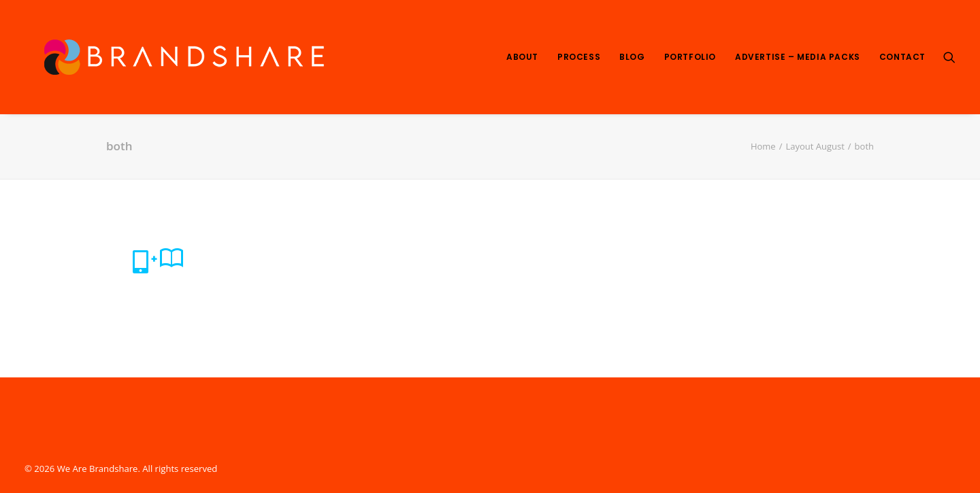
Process (579, 57)
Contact (902, 57)
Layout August (815, 146)
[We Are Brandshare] (179, 57)
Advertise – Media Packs (798, 57)
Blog (632, 57)
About (522, 57)
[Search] (949, 57)
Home (763, 146)
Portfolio (690, 57)
